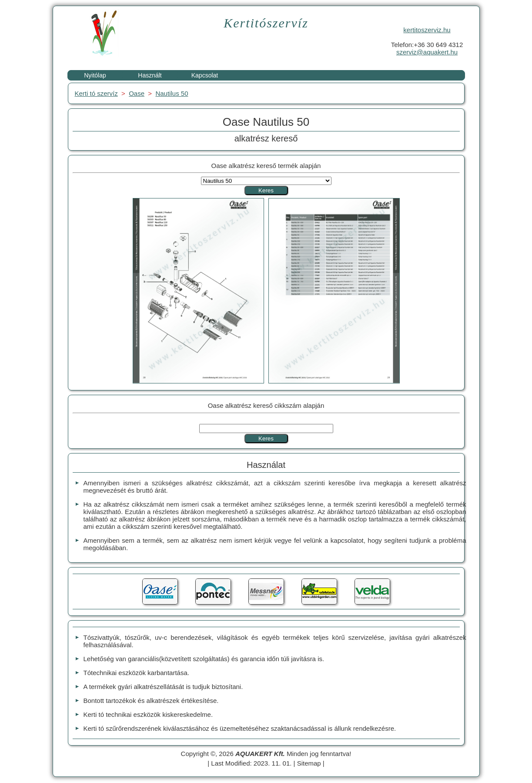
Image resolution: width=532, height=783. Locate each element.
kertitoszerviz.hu (427, 30)
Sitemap (309, 763)
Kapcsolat (205, 75)
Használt (150, 75)
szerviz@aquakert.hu (427, 52)
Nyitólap (95, 75)
